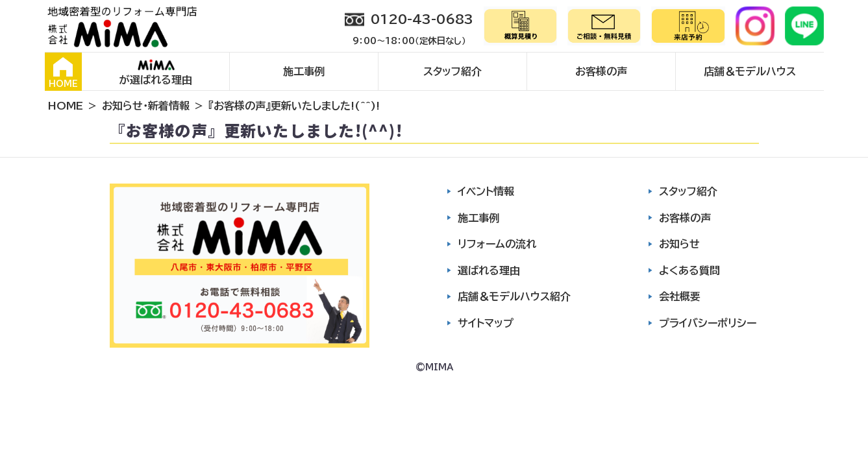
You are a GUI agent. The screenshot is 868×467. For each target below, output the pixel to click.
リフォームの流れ (497, 244)
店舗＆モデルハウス (750, 71)
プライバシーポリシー (708, 323)
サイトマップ (486, 323)
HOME (63, 73)
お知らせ (679, 244)
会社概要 (680, 296)
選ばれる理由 (489, 270)
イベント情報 (486, 191)
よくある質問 (689, 270)
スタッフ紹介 (453, 71)
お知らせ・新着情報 (146, 106)
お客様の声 (601, 71)
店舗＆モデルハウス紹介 (514, 296)
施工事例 (304, 71)
